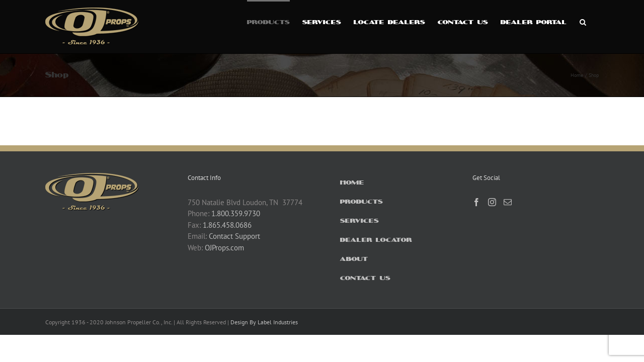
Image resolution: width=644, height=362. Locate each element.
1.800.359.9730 (236, 213)
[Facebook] (476, 202)
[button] (595, 21)
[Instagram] (492, 202)
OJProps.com (224, 248)
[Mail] (508, 202)
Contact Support (234, 236)
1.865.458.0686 (227, 225)
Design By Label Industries (264, 322)
